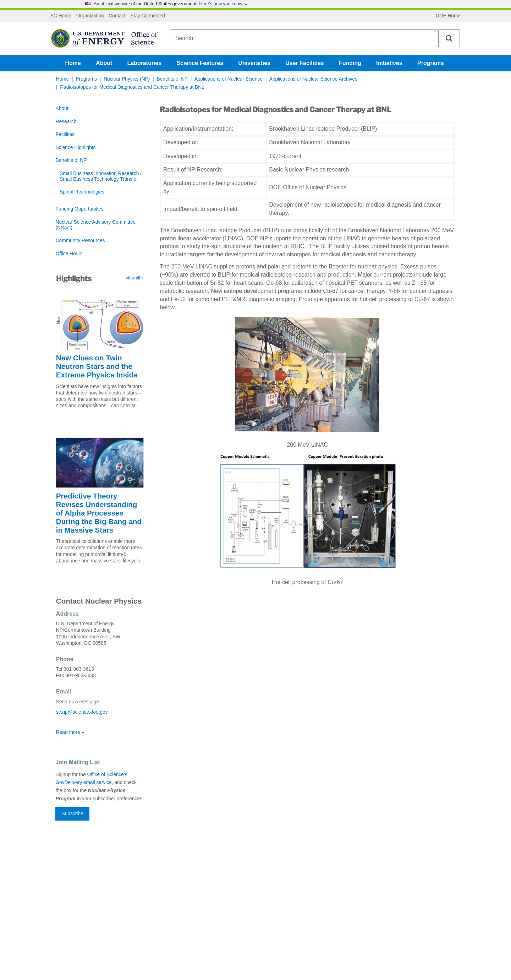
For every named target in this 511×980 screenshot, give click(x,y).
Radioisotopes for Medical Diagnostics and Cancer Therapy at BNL (132, 87)
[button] (449, 38)
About (104, 63)
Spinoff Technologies (82, 192)
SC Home (61, 16)
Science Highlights (76, 148)
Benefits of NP (172, 79)
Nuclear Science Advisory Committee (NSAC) (96, 225)
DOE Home (448, 16)
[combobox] (305, 38)
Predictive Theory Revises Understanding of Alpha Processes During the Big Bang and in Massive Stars (99, 513)
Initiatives (389, 63)
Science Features (200, 63)
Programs (431, 63)
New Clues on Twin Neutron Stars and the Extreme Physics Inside (97, 366)
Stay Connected (148, 16)
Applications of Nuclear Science (229, 79)
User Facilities (305, 63)
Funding (350, 63)
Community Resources (80, 241)
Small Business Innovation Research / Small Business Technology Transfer (101, 176)
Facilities (65, 134)
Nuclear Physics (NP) (127, 79)
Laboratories (144, 63)
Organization (90, 16)
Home (73, 63)
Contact (117, 16)
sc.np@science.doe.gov (82, 712)
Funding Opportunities (80, 209)
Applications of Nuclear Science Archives (313, 79)
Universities (254, 63)
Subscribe (73, 814)
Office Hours (69, 254)
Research (66, 122)
